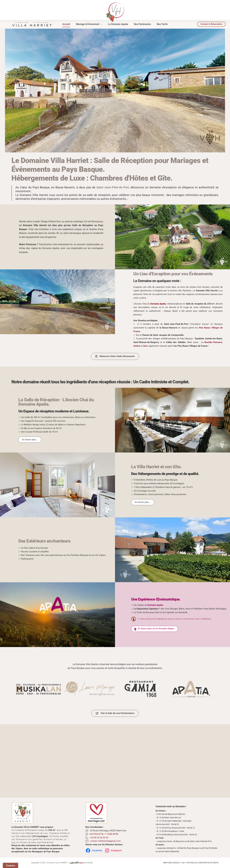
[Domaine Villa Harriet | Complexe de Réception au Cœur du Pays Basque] (32, 24)
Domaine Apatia (155, 605)
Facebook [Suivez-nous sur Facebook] (94, 851)
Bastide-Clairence (213, 342)
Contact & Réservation (211, 24)
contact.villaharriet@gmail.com (105, 841)
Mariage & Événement (90, 24)
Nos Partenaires (142, 24)
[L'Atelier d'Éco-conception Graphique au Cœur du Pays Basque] (76, 863)
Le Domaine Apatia (118, 24)
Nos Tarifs (162, 24)
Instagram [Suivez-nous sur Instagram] (113, 851)
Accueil (66, 24)
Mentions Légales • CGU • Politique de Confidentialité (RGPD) (191, 863)
